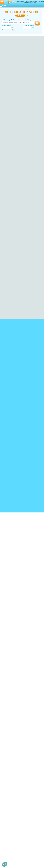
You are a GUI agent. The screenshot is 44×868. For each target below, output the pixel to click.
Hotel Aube (6, 733)
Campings (7, 20)
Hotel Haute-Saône (9, 745)
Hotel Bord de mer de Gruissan (11, 636)
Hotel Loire (6, 851)
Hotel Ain (6, 843)
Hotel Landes (7, 685)
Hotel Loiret (6, 726)
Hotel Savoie (7, 854)
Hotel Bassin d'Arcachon (9, 614)
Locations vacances (20, 862)
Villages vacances (33, 20)
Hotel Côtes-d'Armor (9, 713)
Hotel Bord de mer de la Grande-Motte (13, 632)
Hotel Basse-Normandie (9, 697)
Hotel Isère (6, 850)
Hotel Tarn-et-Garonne (9, 802)
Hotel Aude (6, 768)
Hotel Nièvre (7, 706)
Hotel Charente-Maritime (10, 826)
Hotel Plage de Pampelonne (10, 610)
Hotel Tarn (6, 800)
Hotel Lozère (7, 773)
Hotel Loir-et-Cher (8, 728)
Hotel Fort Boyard (7, 651)
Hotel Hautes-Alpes (9, 837)
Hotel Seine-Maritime (9, 753)
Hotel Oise (6, 820)
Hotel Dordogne (8, 682)
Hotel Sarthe (7, 814)
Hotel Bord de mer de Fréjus (10, 635)
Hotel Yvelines (7, 765)
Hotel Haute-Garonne (9, 796)
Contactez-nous (23, 859)
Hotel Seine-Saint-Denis (10, 760)
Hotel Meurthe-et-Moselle (10, 783)
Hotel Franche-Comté (8, 742)
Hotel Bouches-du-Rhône (10, 836)
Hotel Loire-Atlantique (9, 810)
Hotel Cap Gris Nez (7, 605)
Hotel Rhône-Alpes (7, 842)
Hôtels (15, 20)
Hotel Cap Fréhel (7, 608)
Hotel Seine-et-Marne (9, 759)
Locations (22, 20)
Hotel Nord (6, 805)
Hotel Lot (6, 799)
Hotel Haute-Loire (8, 694)
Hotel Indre (6, 723)
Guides (40, 862)
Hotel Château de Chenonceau (11, 652)
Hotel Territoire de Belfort (10, 748)
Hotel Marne (6, 736)
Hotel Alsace (5, 676)
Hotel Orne (6, 702)
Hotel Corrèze (7, 777)
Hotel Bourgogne (7, 703)
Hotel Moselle (7, 786)
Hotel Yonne (6, 710)
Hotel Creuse (7, 779)
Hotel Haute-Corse (8, 740)
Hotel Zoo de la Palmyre (9, 657)
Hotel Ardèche (7, 845)
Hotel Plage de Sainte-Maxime (11, 617)
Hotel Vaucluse (7, 840)
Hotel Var (6, 839)
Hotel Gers (6, 794)
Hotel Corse (5, 737)
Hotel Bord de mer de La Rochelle (12, 633)
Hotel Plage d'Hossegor (9, 616)
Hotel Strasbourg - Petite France (11, 646)
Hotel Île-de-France (7, 754)
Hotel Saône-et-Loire (9, 708)
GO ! (37, 23)
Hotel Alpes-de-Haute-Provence (12, 833)
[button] (5, 864)
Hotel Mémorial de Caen (9, 654)
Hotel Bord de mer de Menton (10, 627)
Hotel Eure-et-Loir (8, 722)
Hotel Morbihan (7, 717)
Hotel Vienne (7, 830)
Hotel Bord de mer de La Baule (11, 626)
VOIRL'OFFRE (40, 66)
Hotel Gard (6, 770)
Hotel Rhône (7, 853)
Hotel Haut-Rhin (8, 679)
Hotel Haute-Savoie (9, 848)
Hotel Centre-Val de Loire (9, 719)
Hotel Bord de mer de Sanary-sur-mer (13, 630)
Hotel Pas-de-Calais (9, 806)
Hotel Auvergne (6, 690)
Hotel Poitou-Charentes (8, 823)
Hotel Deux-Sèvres (8, 828)
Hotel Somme (7, 822)
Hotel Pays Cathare (7, 647)
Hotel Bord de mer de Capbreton (11, 638)
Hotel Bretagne (6, 711)
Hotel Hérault (7, 771)
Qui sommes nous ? (11, 859)
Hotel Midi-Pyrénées (8, 790)
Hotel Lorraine (6, 782)
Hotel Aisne (6, 819)
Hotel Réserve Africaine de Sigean (12, 649)
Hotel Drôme (7, 846)
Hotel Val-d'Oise (8, 763)
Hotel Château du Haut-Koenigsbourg (13, 658)
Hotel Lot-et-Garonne (9, 686)
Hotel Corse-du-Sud (9, 739)
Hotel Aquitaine (6, 680)
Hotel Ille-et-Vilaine (8, 716)
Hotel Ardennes (7, 731)
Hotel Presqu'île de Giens (9, 613)
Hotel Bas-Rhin (7, 677)
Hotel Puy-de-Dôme (9, 696)
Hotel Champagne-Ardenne (10, 730)
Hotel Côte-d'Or (7, 705)
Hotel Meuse (7, 785)
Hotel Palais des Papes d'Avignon (11, 655)
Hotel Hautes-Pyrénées (10, 797)
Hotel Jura (6, 746)
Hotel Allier (6, 691)
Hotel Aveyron (7, 793)
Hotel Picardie (6, 817)
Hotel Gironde (7, 683)
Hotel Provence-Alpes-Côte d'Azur (12, 831)
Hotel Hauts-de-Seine (9, 757)
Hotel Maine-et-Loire (9, 811)
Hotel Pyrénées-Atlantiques (11, 688)
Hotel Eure (6, 751)
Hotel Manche (7, 700)
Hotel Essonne (7, 756)
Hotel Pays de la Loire (8, 808)
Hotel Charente (7, 825)
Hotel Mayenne (7, 813)
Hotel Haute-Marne (8, 734)
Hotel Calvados (7, 699)
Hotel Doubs (7, 743)
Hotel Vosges (7, 788)
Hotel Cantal (7, 693)
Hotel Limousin (6, 776)
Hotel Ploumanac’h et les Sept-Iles (12, 611)
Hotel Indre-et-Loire (9, 725)
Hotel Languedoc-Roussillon (10, 766)
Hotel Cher (6, 720)
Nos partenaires (34, 859)
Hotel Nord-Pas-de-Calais (9, 803)
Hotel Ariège (6, 791)
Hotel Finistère (7, 714)
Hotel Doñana (6, 607)
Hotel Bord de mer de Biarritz (10, 629)
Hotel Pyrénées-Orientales (11, 774)
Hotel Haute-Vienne (9, 780)
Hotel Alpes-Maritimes (9, 834)
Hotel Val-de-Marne (9, 762)
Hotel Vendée (7, 816)
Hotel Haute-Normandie (9, 750)
